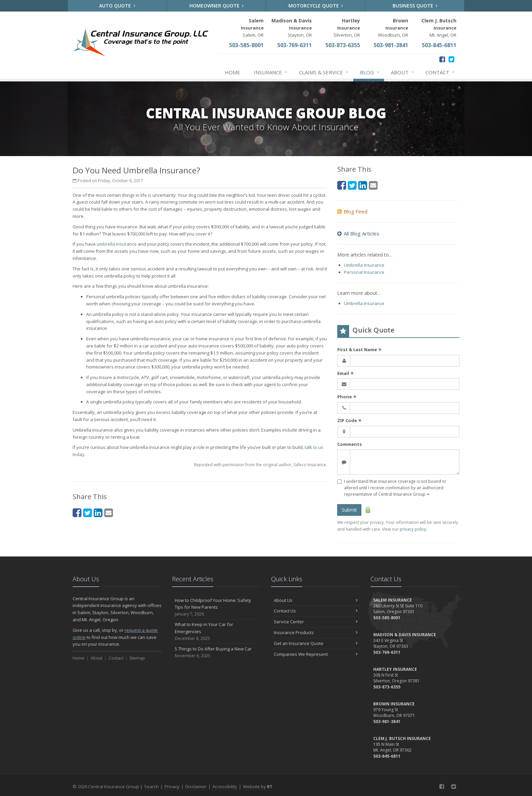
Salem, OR (252, 28)
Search (151, 786)
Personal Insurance (364, 272)
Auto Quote (117, 6)
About (403, 72)
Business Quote (415, 6)
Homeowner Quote (217, 6)
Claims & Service (324, 72)
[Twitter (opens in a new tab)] (451, 59)
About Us (316, 600)
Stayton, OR (292, 28)
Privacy (172, 786)
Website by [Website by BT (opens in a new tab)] (258, 786)
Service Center (316, 622)
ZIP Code (349, 420)
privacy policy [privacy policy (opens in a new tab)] (413, 529)
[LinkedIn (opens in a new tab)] (98, 513)
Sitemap (137, 658)
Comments (349, 444)
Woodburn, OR (393, 28)
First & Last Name (359, 349)
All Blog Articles (358, 233)
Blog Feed (352, 211)
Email (346, 373)
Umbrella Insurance (364, 265)
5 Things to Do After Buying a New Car (217, 652)
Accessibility (225, 786)
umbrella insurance (117, 244)
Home (232, 72)
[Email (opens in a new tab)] (109, 513)
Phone (347, 397)
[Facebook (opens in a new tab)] (442, 59)
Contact (440, 72)
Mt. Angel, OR (439, 28)
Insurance (271, 72)
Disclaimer (196, 786)
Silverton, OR (347, 28)
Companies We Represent (316, 654)
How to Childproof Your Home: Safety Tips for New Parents (217, 607)
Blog (370, 72)
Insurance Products (316, 632)
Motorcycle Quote (316, 6)
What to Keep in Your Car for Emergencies (217, 631)
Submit (349, 510)
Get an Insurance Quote (316, 643)
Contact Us (316, 611)
